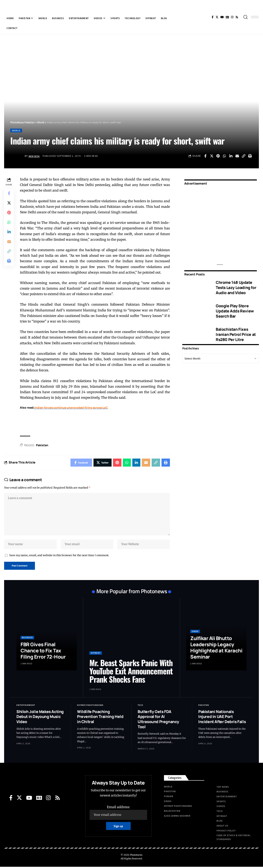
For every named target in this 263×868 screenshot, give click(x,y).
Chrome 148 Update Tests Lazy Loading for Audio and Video (236, 287)
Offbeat (96, 654)
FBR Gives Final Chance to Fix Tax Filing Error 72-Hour (43, 652)
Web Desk (35, 156)
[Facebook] (213, 17)
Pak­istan (42, 445)
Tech (140, 706)
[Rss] (237, 17)
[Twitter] (217, 17)
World (17, 130)
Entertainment (26, 706)
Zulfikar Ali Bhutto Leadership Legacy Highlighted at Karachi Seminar (216, 649)
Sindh (195, 633)
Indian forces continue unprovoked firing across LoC (72, 408)
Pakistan (204, 706)
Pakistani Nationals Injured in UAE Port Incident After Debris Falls (222, 718)
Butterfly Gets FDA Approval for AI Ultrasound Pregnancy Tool (158, 720)
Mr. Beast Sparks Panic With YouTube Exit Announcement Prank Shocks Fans (131, 672)
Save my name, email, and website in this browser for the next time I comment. (59, 556)
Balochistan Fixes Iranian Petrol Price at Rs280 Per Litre (236, 334)
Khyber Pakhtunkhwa (90, 706)
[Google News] (227, 17)
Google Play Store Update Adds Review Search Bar (235, 310)
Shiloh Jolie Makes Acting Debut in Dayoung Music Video (40, 718)
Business (27, 639)
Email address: (118, 813)
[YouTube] (222, 17)
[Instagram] (232, 17)
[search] (246, 17)
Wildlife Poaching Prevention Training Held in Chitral (100, 718)
